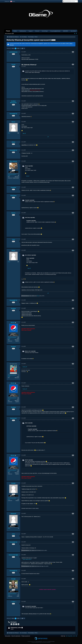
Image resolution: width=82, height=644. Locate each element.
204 (73, 513)
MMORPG (66, 31)
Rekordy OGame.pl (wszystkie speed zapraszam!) (29, 40)
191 (73, 213)
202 (73, 455)
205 (73, 534)
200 (73, 407)
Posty (9, 133)
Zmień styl (63, 636)
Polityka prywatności (26, 636)
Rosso (38, 296)
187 (73, 150)
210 (73, 602)
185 (73, 122)
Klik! (24, 133)
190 (73, 195)
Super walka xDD (26, 559)
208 (73, 571)
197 (73, 346)
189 (73, 187)
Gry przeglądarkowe (55, 31)
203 (73, 483)
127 (22, 48)
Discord (37, 31)
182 (73, 64)
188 (73, 161)
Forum (8, 31)
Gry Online (73, 31)
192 (73, 239)
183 (73, 101)
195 (73, 308)
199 (73, 383)
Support (31, 31)
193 (73, 250)
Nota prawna (8, 636)
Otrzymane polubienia (12, 174)
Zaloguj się (7, 1)
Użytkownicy (23, 31)
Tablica (15, 31)
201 (73, 418)
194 (73, 300)
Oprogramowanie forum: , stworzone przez (41, 642)
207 (73, 555)
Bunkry (24, 367)
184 (73, 113)
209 (73, 579)
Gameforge (45, 31)
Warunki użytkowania (16, 636)
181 (73, 52)
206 (73, 542)
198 (73, 364)
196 (73, 322)
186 (73, 142)
